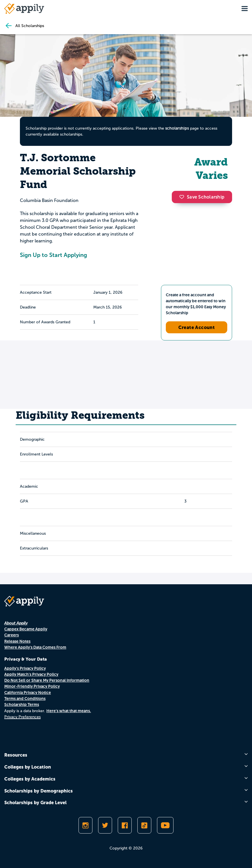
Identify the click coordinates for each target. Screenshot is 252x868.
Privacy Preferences (22, 717)
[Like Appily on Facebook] (125, 825)
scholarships (177, 128)
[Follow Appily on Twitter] (105, 825)
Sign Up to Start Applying (53, 255)
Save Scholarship (202, 197)
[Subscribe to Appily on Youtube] (165, 825)
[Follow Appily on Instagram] (85, 825)
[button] (183, 197)
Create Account (197, 327)
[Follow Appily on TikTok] (144, 825)
